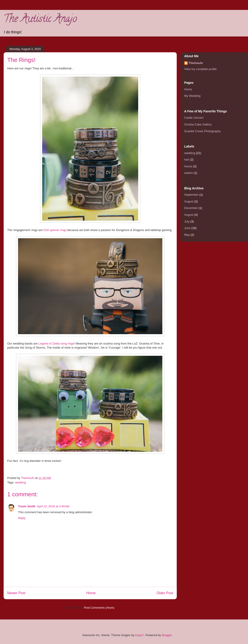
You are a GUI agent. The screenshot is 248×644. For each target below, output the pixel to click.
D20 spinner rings (55, 230)
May (187, 235)
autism (188, 173)
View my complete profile (200, 69)
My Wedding (192, 96)
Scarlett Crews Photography (202, 131)
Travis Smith (27, 506)
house (188, 166)
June (187, 228)
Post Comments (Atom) (99, 608)
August (189, 201)
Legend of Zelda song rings (56, 344)
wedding (21, 482)
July (187, 221)
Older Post (165, 593)
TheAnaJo (196, 63)
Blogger (167, 635)
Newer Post (16, 593)
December (191, 208)
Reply (22, 518)
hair (187, 160)
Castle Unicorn (194, 118)
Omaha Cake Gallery (198, 124)
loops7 (140, 635)
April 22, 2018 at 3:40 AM (53, 506)
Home (91, 593)
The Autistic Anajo (40, 20)
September (191, 195)
